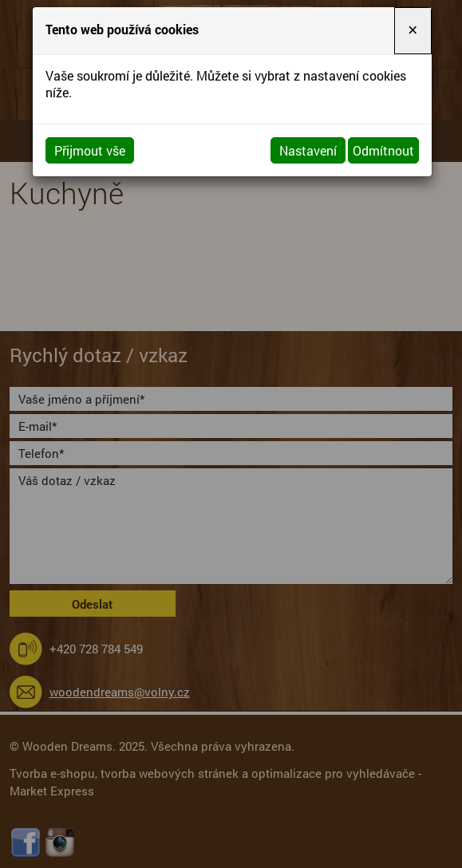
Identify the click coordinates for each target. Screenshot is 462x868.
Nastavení (308, 150)
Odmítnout (383, 150)
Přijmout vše (90, 150)
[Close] (413, 31)
